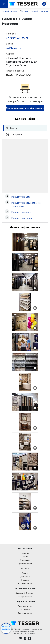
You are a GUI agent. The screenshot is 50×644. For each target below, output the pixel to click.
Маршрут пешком (21, 212)
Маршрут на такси (22, 218)
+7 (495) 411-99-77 (17, 38)
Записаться (25, 108)
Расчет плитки (25, 584)
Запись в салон (6, 628)
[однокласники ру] (25, 639)
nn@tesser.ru (14, 48)
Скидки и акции (25, 613)
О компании (25, 560)
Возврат (25, 580)
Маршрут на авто (21, 197)
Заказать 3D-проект (25, 593)
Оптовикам (25, 610)
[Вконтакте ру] (21, 639)
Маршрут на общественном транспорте (27, 204)
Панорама (14, 134)
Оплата (25, 573)
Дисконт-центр (25, 606)
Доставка (25, 577)
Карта (11, 128)
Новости (25, 553)
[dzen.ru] (30, 639)
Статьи (25, 557)
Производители (25, 564)
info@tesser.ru (25, 597)
